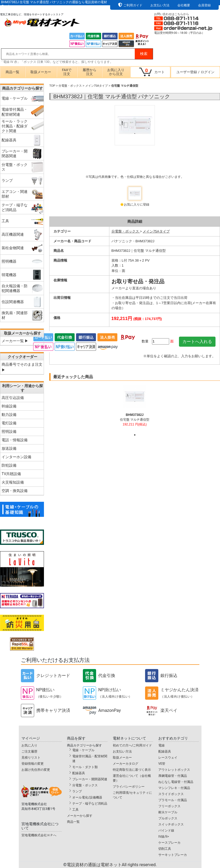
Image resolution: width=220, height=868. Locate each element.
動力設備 (9, 415)
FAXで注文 (67, 72)
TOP (52, 86)
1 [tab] (135, 435)
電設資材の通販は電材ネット (112, 865)
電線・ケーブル (83, 750)
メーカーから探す (80, 816)
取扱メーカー (41, 72)
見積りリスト (31, 758)
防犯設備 (9, 465)
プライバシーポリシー (129, 787)
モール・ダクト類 (85, 767)
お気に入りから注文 (116, 72)
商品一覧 (12, 72)
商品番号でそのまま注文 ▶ (22, 367)
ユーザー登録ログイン (195, 72)
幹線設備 (9, 406)
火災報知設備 (13, 482)
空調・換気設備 (15, 491)
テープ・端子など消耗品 (90, 804)
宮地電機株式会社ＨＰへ (39, 835)
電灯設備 (9, 423)
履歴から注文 (89, 72)
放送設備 (9, 448)
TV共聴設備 (11, 474)
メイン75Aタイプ (97, 86)
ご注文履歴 (29, 751)
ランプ (77, 791)
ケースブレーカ (169, 843)
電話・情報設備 (15, 440)
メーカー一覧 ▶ (15, 341)
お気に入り (29, 745)
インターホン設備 (16, 457)
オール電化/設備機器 (87, 797)
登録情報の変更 (33, 764)
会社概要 (184, 5)
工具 (75, 810)
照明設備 (9, 431)
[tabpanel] (135, 408)
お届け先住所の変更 (36, 770)
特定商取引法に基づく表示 (132, 770)
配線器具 (79, 773)
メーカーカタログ (125, 764)
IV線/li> (164, 837)
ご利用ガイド (133, 5)
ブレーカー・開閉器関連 (90, 779)
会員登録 (204, 5)
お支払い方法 (160, 5)
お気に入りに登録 (137, 205)
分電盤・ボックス (70, 86)
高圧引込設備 (13, 398)
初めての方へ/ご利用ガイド (133, 745)
